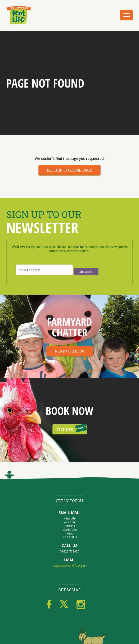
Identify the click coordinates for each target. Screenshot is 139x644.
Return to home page (69, 170)
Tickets (65, 429)
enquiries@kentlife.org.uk (69, 566)
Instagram (81, 604)
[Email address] (44, 270)
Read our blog (70, 351)
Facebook (49, 604)
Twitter (64, 604)
